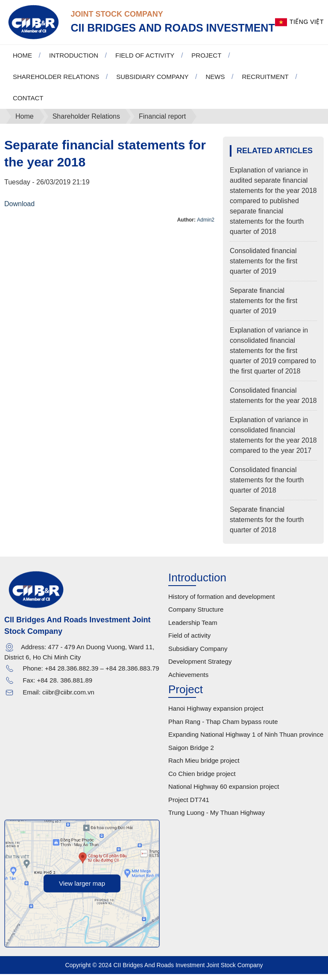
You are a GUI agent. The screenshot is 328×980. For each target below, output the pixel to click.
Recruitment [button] (265, 83)
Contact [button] (28, 104)
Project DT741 (189, 806)
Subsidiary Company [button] (152, 83)
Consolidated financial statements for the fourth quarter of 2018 (267, 486)
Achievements (188, 681)
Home (22, 61)
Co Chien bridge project (202, 780)
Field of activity (189, 642)
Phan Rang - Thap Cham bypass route (223, 728)
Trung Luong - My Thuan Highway (217, 819)
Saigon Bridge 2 (191, 754)
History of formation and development (221, 602)
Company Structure (196, 616)
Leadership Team (193, 629)
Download (19, 210)
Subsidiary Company (198, 655)
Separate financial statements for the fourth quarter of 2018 (267, 526)
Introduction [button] (74, 61)
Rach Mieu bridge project (204, 767)
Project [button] (206, 61)
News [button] (215, 83)
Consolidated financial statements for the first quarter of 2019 (264, 267)
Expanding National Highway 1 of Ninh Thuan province (246, 741)
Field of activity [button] (145, 61)
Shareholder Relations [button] (56, 83)
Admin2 (206, 226)
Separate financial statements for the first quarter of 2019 (264, 307)
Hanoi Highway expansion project (216, 715)
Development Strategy (200, 668)
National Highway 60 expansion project (224, 793)
